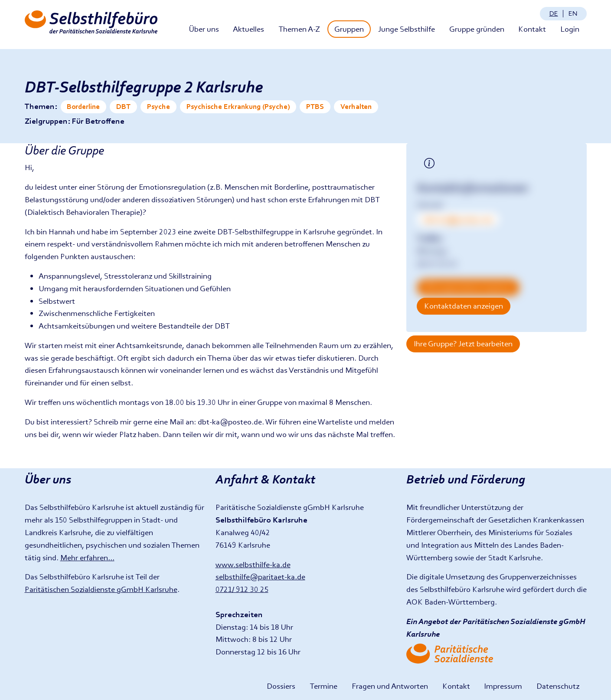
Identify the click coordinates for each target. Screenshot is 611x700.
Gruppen (349, 29)
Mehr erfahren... (87, 557)
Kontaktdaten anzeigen (464, 306)
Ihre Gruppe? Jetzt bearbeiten (463, 343)
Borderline (83, 107)
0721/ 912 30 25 (242, 589)
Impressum (503, 686)
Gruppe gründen (477, 29)
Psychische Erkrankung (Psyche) (238, 107)
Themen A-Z (299, 29)
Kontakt (532, 29)
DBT (123, 107)
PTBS (315, 107)
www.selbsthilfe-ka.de (253, 564)
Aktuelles (248, 29)
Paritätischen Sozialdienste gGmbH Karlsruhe (101, 589)
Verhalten (356, 107)
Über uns (204, 29)
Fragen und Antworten (390, 686)
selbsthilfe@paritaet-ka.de (260, 577)
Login (570, 29)
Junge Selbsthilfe (407, 29)
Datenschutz (558, 686)
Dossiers (281, 686)
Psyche (158, 107)
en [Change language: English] (573, 13)
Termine (323, 686)
